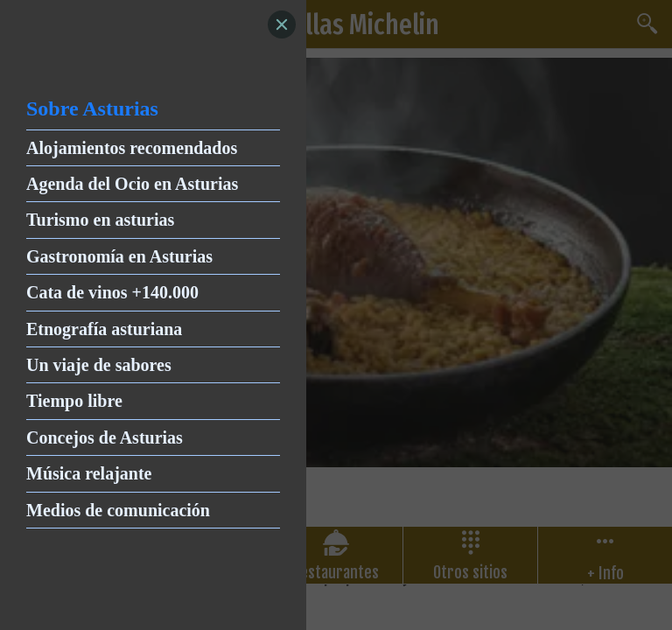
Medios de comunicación (118, 510)
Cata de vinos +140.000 (112, 292)
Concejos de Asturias (105, 437)
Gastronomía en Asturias (119, 256)
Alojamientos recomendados (132, 148)
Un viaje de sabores (99, 365)
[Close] (282, 24)
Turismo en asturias (100, 220)
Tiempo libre (74, 401)
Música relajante (89, 473)
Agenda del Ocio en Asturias (132, 184)
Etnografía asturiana (104, 329)
